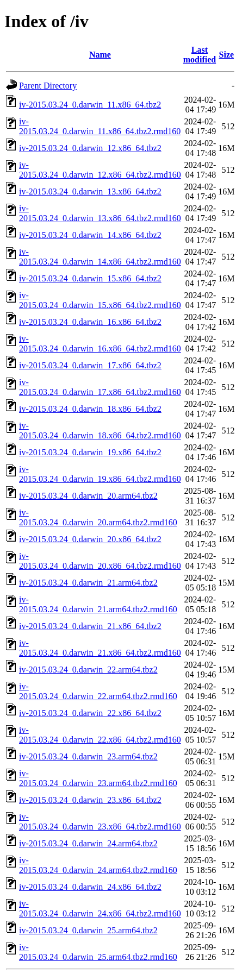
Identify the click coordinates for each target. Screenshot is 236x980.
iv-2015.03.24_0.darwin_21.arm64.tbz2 (88, 583)
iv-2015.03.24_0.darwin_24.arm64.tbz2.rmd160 (98, 865)
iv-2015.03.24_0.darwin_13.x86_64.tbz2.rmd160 (100, 213)
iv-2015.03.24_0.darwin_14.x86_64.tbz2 (90, 235)
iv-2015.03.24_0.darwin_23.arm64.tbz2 (88, 756)
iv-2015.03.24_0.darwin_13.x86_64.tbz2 (90, 191)
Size (227, 55)
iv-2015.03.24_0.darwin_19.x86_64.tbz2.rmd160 (100, 474)
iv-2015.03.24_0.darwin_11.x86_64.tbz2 (90, 105)
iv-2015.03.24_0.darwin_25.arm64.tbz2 (88, 930)
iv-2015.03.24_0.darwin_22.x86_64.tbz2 (90, 713)
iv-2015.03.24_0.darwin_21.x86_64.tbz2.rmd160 (100, 648)
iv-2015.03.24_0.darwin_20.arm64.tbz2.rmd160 (98, 517)
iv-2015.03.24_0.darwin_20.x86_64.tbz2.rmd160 (100, 561)
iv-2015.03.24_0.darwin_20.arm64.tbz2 (88, 496)
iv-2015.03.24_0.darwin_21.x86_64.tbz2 (90, 626)
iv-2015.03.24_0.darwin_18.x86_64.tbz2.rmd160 (100, 431)
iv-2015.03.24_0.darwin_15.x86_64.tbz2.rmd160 (100, 300)
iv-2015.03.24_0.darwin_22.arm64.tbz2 (88, 670)
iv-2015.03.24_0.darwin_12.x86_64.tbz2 (90, 148)
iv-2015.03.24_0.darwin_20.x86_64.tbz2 (90, 539)
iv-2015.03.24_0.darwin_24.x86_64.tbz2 (90, 887)
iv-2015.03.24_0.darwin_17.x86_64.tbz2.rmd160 (100, 387)
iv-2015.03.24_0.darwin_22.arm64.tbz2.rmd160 (98, 691)
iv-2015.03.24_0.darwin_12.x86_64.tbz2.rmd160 (100, 170)
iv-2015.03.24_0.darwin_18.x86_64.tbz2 (90, 409)
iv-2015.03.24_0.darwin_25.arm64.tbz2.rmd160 (98, 952)
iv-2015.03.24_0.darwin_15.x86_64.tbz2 (90, 278)
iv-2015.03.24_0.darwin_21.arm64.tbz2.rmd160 (98, 604)
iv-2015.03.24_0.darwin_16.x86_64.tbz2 (90, 322)
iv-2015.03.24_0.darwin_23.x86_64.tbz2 (90, 800)
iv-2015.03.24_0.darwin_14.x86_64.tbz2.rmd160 (100, 257)
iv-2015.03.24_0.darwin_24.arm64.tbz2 (88, 843)
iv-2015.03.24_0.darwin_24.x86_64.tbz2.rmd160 (100, 909)
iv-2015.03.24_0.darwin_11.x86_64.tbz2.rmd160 (100, 126)
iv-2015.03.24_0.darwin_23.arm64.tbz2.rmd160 (98, 778)
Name (100, 55)
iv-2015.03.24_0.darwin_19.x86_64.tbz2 (90, 452)
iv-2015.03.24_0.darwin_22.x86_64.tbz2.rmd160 (100, 735)
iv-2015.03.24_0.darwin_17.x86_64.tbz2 (90, 365)
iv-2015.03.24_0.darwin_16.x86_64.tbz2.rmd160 (100, 344)
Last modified (200, 55)
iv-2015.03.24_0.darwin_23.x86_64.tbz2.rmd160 (100, 822)
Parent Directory (48, 86)
